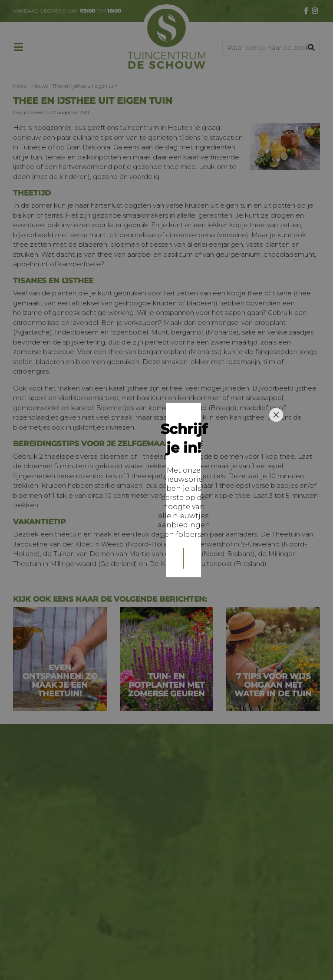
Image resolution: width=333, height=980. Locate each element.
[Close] (276, 429)
